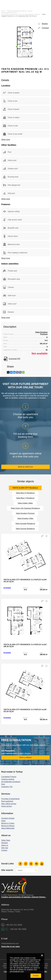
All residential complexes (11, 782)
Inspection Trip (7, 787)
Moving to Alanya (8, 826)
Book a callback (25, 757)
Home (3, 11)
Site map (5, 848)
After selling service (9, 804)
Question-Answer (8, 818)
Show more (6, 139)
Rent (3, 784)
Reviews (5, 843)
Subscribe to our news (11, 947)
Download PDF (15, 359)
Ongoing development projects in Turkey (20, 11)
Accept (36, 976)
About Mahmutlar (8, 828)
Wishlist (45, 24)
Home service (7, 806)
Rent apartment (7, 801)
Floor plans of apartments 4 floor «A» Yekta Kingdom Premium (21, 14)
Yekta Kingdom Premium (9, 13)
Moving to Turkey (8, 823)
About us (5, 845)
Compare (45, 28)
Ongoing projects (8, 779)
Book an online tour (25, 467)
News (3, 821)
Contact (4, 850)
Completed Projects (9, 777)
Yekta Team (6, 840)
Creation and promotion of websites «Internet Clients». (24, 897)
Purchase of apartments (10, 799)
